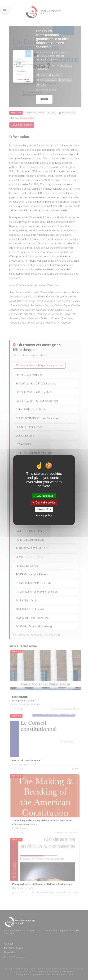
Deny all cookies (44, 503)
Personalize (44, 509)
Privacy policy (44, 515)
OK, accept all (44, 496)
